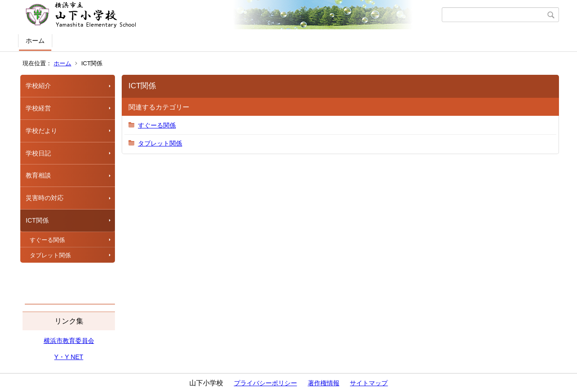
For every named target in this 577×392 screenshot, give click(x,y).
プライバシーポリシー (266, 383)
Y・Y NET (69, 357)
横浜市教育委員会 (69, 341)
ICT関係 (37, 220)
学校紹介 (38, 86)
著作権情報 (324, 383)
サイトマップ (369, 383)
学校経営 (38, 108)
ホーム (35, 41)
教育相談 (38, 175)
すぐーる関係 (47, 240)
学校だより (41, 131)
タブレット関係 (50, 255)
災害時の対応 (45, 198)
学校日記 (38, 153)
